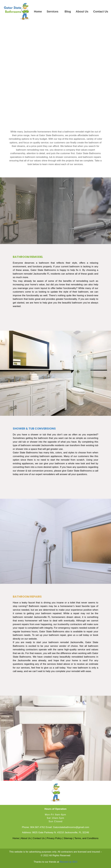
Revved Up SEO (68, 862)
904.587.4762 (38, 827)
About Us (82, 11)
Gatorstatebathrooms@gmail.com (71, 827)
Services (53, 11)
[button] (53, 11)
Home (38, 11)
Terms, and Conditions (86, 838)
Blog (68, 11)
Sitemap (68, 838)
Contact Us (101, 11)
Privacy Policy (54, 838)
